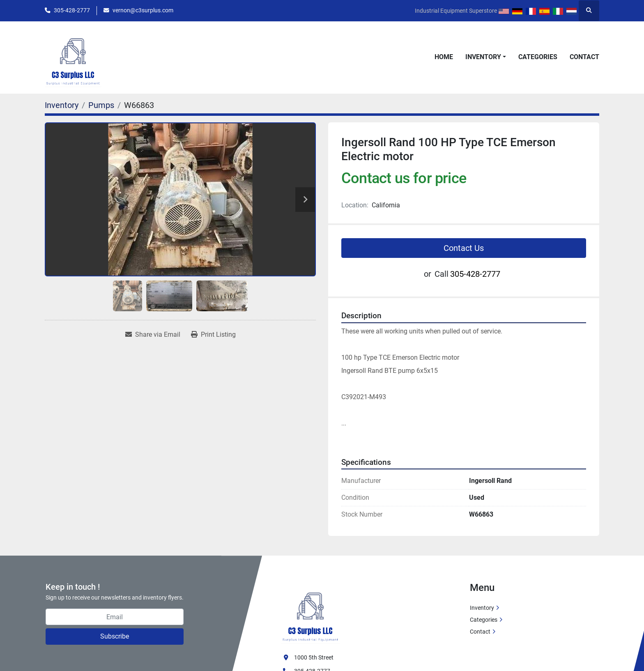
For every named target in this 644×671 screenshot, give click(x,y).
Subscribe (115, 636)
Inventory (483, 57)
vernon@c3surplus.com (143, 10)
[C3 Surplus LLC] (310, 612)
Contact (584, 57)
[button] (486, 57)
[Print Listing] (213, 335)
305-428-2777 (72, 10)
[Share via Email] (153, 335)
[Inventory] (62, 105)
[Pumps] (101, 105)
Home (444, 57)
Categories (538, 57)
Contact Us (464, 248)
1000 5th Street (314, 657)
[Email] (115, 617)
